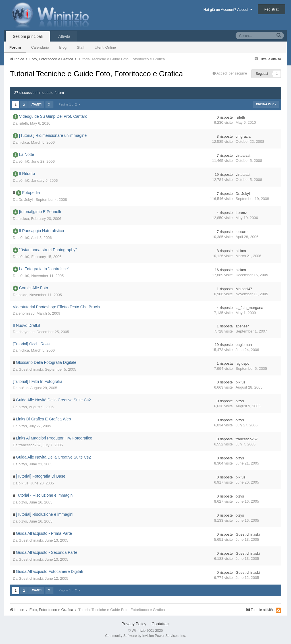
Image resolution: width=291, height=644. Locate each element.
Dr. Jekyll (26, 200)
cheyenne (26, 332)
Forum (15, 47)
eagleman (244, 345)
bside (23, 295)
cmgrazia (243, 136)
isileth (23, 123)
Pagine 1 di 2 (69, 104)
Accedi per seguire (232, 73)
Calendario (40, 47)
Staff (81, 47)
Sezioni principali (28, 36)
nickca (24, 142)
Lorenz (241, 213)
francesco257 (30, 445)
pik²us (23, 388)
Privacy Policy (134, 624)
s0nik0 (24, 161)
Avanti (36, 105)
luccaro (242, 232)
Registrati (272, 9)
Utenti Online (105, 47)
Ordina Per (266, 104)
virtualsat (243, 155)
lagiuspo (242, 363)
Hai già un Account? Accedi (228, 10)
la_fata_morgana (250, 308)
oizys (23, 407)
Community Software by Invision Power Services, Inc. (145, 636)
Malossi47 (244, 289)
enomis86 (26, 313)
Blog (63, 47)
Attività (64, 36)
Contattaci (160, 624)
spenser (242, 326)
